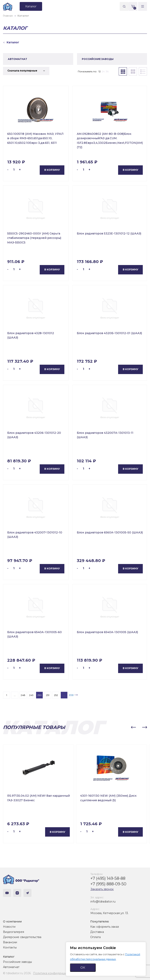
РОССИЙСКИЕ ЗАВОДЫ (98, 59)
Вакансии (10, 942)
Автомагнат (11, 967)
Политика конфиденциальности (56, 973)
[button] (133, 727)
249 (31, 695)
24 (103, 71)
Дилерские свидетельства (22, 937)
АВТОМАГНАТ (17, 59)
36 (107, 71)
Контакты (10, 947)
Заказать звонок (102, 889)
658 (71, 695)
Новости (9, 927)
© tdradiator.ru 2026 (17, 973)
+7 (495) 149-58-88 (108, 878)
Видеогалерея (14, 932)
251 (48, 695)
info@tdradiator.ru (103, 902)
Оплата (95, 937)
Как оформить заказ (105, 927)
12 (100, 71)
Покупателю (100, 921)
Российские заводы (17, 962)
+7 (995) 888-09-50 (108, 884)
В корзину (52, 170)
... (15, 695)
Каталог (9, 957)
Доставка (97, 932)
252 (56, 695)
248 (23, 695)
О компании (12, 921)
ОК (83, 968)
